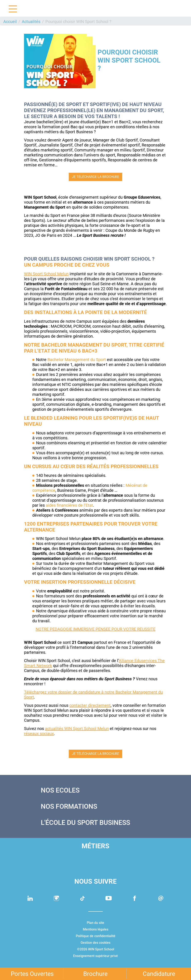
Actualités (31, 22)
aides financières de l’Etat (69, 505)
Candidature (159, 974)
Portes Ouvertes (32, 974)
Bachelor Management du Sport (77, 360)
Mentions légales (96, 929)
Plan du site (95, 923)
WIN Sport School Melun (46, 274)
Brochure (95, 974)
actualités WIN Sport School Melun (77, 729)
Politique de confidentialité (96, 936)
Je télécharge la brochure (95, 177)
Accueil (10, 22)
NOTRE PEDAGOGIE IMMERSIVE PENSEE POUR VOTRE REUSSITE (95, 629)
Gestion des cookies (95, 943)
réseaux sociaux (39, 733)
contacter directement (90, 705)
